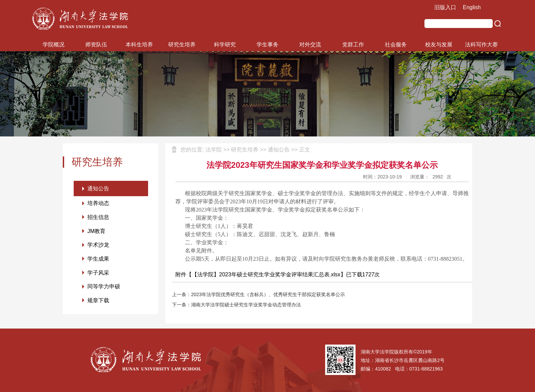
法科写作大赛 (481, 45)
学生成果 (98, 259)
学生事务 (267, 45)
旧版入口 (445, 7)
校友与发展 (439, 45)
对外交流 (310, 45)
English (472, 7)
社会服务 (396, 45)
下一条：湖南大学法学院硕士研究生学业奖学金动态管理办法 (236, 305)
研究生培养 (182, 45)
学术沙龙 (98, 245)
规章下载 (98, 301)
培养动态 (98, 204)
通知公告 (98, 188)
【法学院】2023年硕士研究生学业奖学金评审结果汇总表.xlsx (266, 274)
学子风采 (98, 273)
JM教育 (96, 231)
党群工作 (353, 45)
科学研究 (225, 45)
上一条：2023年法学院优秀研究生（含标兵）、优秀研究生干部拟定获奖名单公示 (258, 294)
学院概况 (54, 45)
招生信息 (98, 217)
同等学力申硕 (104, 287)
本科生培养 (139, 45)
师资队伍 (96, 45)
